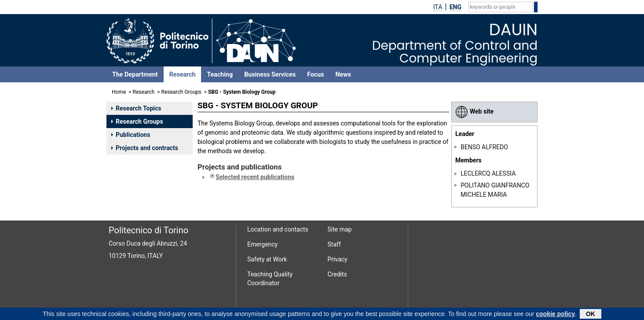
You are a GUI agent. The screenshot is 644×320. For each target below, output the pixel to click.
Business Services (270, 74)
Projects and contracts (145, 148)
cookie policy (555, 315)
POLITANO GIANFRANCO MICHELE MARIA (495, 190)
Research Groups (181, 92)
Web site (474, 111)
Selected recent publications (251, 177)
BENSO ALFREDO (484, 147)
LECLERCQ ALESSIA (488, 173)
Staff (334, 244)
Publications (131, 135)
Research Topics (136, 108)
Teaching (220, 74)
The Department (135, 74)
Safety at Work (267, 259)
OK (591, 315)
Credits (337, 274)
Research (183, 74)
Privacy (338, 259)
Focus (315, 74)
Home (119, 92)
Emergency (262, 244)
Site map (340, 229)
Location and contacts (278, 229)
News (343, 74)
